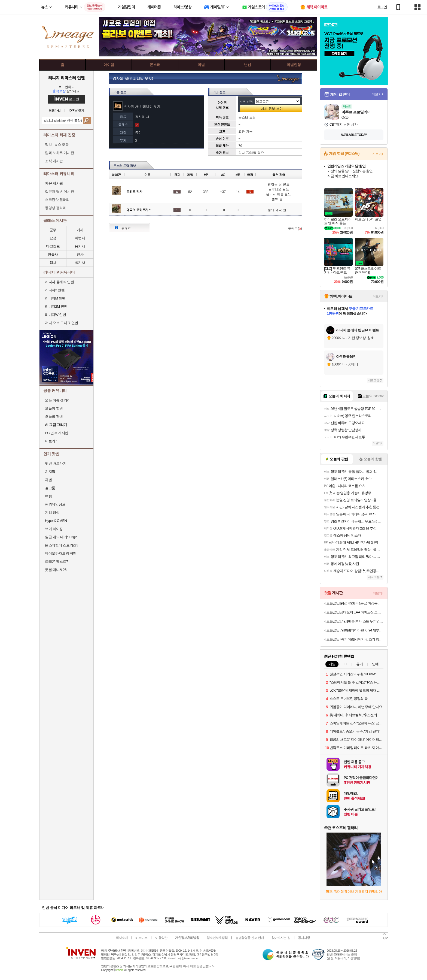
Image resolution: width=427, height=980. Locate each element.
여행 (48, 496)
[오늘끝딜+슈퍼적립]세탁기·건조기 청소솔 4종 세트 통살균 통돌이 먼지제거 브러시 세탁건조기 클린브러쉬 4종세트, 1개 (354, 639)
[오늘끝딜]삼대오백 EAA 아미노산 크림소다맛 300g (354, 612)
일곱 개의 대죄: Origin (61, 537)
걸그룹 (50, 488)
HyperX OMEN (56, 521)
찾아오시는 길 (281, 938)
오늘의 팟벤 (54, 417)
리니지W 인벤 (55, 315)
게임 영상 (52, 512)
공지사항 (304, 938)
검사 (53, 263)
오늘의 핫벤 (54, 408)
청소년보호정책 (217, 938)
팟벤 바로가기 (56, 463)
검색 (87, 120)
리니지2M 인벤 (56, 306)
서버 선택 (246, 102)
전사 (80, 254)
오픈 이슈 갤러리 (58, 400)
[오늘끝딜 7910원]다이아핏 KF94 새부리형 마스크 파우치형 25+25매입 (354, 630)
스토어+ (378, 154)
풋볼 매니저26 (56, 570)
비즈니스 (141, 938)
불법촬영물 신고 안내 (250, 938)
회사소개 (122, 938)
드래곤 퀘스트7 (57, 562)
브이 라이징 (54, 529)
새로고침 (374, 380)
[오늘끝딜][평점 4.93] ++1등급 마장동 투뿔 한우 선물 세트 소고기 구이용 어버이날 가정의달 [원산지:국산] (354, 603)
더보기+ (378, 94)
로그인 (382, 7)
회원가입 (55, 111)
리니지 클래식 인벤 (59, 282)
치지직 (50, 472)
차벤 (48, 480)
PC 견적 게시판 (57, 433)
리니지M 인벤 (55, 298)
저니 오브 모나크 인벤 (62, 323)
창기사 (80, 263)
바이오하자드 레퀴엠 (61, 553)
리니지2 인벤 (55, 290)
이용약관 (161, 938)
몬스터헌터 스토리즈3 (62, 545)
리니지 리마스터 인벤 (66, 78)
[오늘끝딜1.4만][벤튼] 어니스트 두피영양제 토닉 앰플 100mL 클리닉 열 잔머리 (354, 621)
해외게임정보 (55, 504)
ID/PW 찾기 (77, 111)
